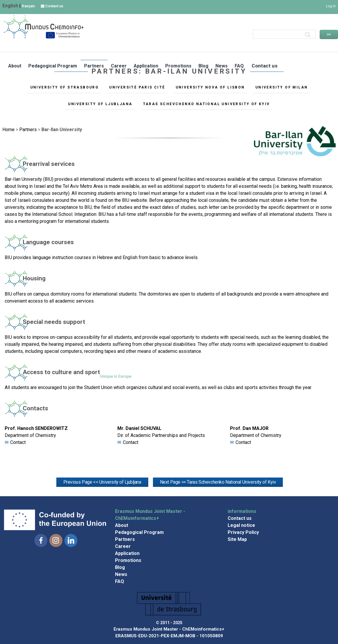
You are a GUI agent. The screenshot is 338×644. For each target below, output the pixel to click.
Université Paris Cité (137, 87)
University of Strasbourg (65, 87)
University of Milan (282, 87)
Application (146, 66)
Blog (203, 66)
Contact (18, 442)
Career (119, 66)
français (28, 6)
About (15, 66)
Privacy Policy (243, 532)
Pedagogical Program (53, 66)
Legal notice (241, 525)
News (221, 66)
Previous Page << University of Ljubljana (102, 482)
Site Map (237, 539)
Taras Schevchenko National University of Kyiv (207, 104)
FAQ (239, 66)
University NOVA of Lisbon (210, 87)
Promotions (178, 66)
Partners (94, 66)
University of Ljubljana (100, 104)
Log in (331, 6)
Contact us (52, 6)
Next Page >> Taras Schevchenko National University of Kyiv (218, 482)
